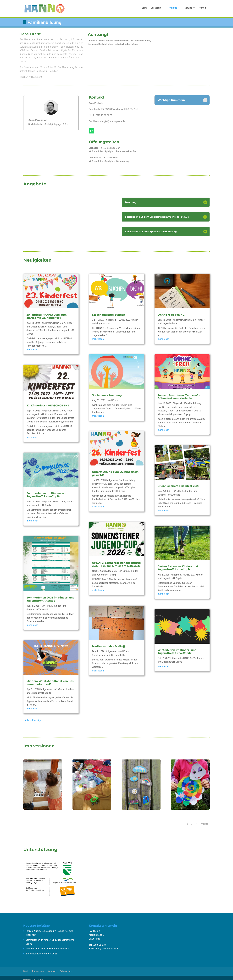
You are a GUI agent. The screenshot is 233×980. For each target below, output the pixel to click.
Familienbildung (127, 476)
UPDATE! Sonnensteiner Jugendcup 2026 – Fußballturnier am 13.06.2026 (116, 560)
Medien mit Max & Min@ (109, 642)
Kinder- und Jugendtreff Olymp (108, 487)
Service (188, 9)
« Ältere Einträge (32, 716)
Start (144, 9)
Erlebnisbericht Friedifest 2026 (178, 482)
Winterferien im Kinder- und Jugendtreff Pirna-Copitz (177, 648)
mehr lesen (32, 345)
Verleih (203, 9)
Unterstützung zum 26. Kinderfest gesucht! (47, 944)
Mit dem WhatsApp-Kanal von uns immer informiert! (50, 679)
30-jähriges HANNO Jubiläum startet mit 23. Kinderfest (47, 312)
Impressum (38, 967)
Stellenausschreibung (107, 391)
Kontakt (52, 967)
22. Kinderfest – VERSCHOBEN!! (48, 401)
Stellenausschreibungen (109, 311)
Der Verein (156, 9)
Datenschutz (66, 967)
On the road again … (171, 311)
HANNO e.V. (59, 319)
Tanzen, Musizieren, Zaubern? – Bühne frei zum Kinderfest (179, 393)
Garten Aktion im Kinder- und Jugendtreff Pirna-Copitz (178, 564)
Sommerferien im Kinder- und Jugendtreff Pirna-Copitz (47, 491)
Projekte (173, 9)
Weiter (204, 820)
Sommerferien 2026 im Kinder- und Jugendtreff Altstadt (50, 595)
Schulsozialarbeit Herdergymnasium (53, 417)
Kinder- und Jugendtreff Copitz (119, 483)
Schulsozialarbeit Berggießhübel (109, 651)
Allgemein (47, 319)
